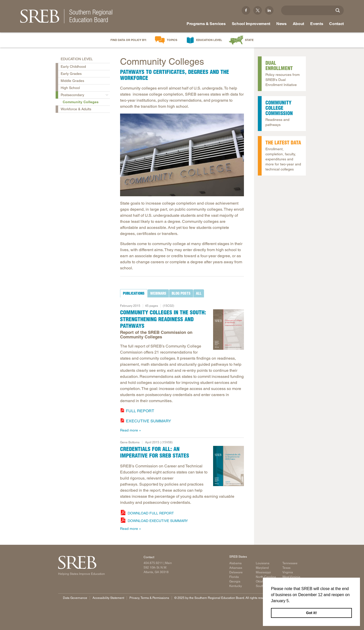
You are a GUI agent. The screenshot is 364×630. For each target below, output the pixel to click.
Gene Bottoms (130, 442)
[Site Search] (338, 10)
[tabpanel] (182, 367)
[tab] (134, 293)
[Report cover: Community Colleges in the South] (229, 330)
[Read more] (182, 155)
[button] (292, 601)
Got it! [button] (311, 613)
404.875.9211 (153, 563)
